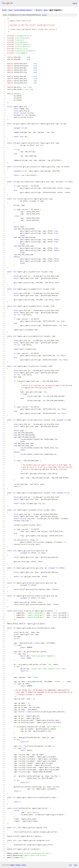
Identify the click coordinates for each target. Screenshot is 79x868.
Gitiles (12, 865)
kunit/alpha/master (23, 10)
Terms (24, 865)
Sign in (75, 3)
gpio (46, 10)
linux (11, 10)
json (75, 865)
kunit (4, 10)
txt (70, 865)
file (44, 15)
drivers (39, 10)
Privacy (18, 865)
